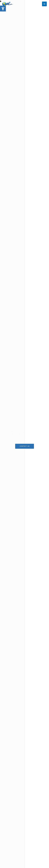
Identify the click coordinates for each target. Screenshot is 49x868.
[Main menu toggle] (44, 4)
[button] (3, 9)
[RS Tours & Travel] (8, 4)
